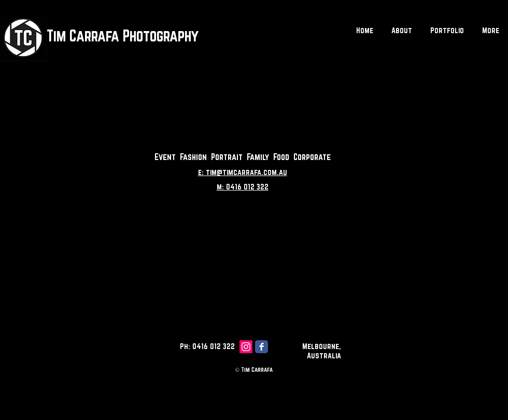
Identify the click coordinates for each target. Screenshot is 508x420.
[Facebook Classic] (262, 347)
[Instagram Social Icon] (246, 347)
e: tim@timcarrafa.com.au (243, 172)
